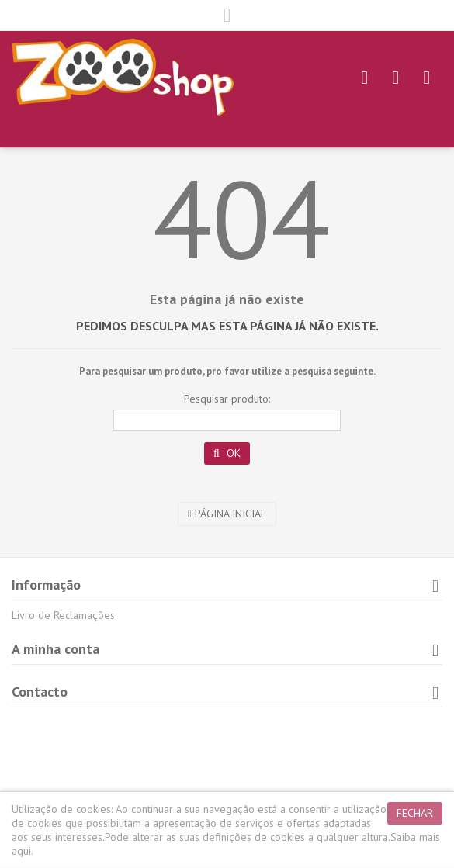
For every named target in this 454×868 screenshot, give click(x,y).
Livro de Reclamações (63, 615)
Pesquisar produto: (227, 399)
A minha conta (55, 649)
